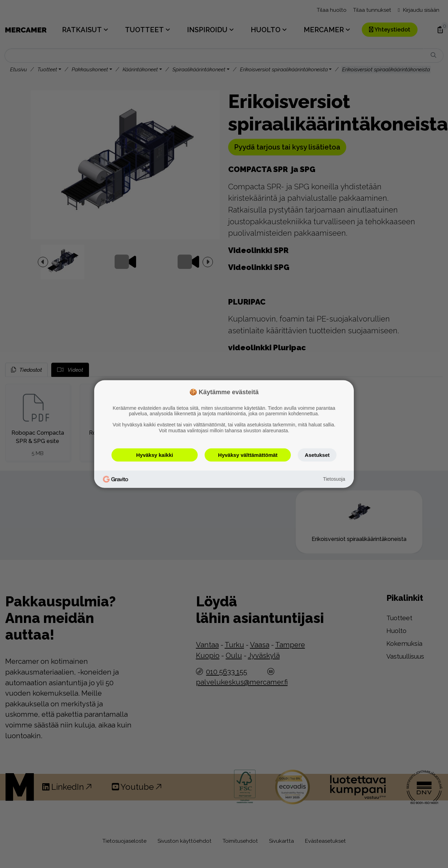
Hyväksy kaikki (155, 455)
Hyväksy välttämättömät (248, 455)
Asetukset (317, 455)
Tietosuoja (334, 479)
